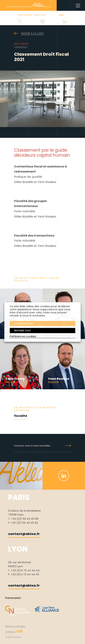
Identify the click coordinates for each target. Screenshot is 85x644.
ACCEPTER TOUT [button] (24, 324)
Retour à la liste (29, 33)
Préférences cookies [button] (23, 337)
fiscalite (21, 416)
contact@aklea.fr (24, 534)
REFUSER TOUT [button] (23, 331)
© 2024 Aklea (13, 637)
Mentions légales (15, 626)
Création (14, 632)
